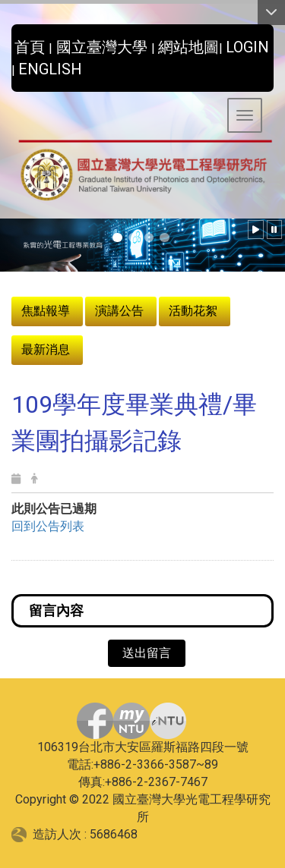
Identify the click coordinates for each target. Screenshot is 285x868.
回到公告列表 (48, 526)
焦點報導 (46, 311)
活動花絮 (193, 311)
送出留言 (147, 653)
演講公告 (119, 311)
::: (6, 43)
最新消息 (46, 349)
